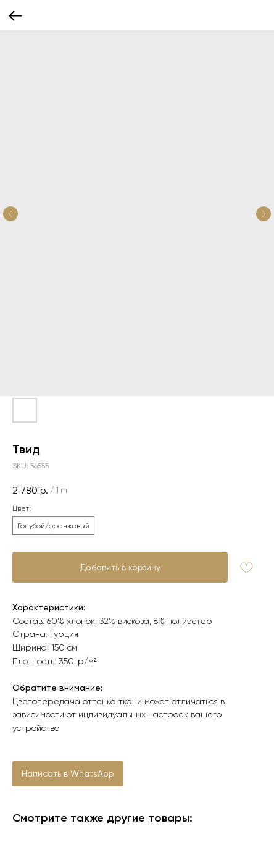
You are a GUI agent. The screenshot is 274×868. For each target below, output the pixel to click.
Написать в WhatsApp (68, 773)
